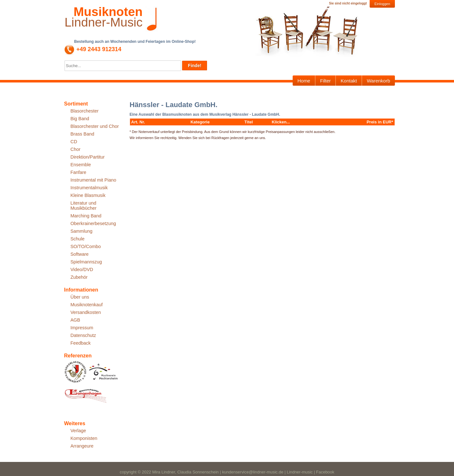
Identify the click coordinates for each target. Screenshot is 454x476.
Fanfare (79, 172)
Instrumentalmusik (89, 188)
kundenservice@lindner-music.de (253, 472)
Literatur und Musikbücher (84, 206)
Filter (325, 81)
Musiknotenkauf (87, 305)
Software (80, 254)
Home (304, 81)
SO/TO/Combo (86, 246)
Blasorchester (85, 111)
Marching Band (86, 216)
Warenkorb (378, 81)
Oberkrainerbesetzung (93, 223)
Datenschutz (83, 335)
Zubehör (79, 277)
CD (74, 142)
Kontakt (349, 81)
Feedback (81, 343)
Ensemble (81, 165)
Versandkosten (86, 312)
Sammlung (82, 231)
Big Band (80, 119)
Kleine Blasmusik (88, 195)
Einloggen (382, 4)
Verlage (78, 431)
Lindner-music (300, 472)
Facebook (325, 472)
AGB (75, 320)
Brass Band (82, 134)
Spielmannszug (86, 262)
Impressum (82, 328)
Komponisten (84, 438)
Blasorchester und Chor (95, 126)
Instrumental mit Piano (93, 180)
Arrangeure (82, 446)
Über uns (80, 297)
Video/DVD (82, 269)
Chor (76, 149)
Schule (78, 239)
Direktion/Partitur (88, 157)
